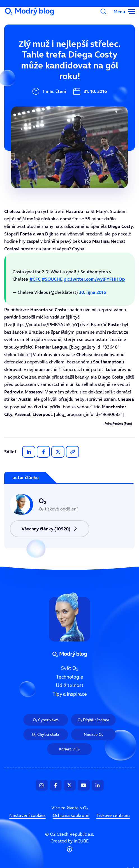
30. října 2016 (92, 292)
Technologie (70, 677)
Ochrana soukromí (71, 815)
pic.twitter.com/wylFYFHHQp (94, 279)
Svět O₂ (33, 52)
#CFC (35, 279)
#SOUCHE (52, 279)
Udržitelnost (70, 686)
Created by (69, 846)
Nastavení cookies (27, 815)
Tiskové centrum (113, 815)
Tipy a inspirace (70, 694)
